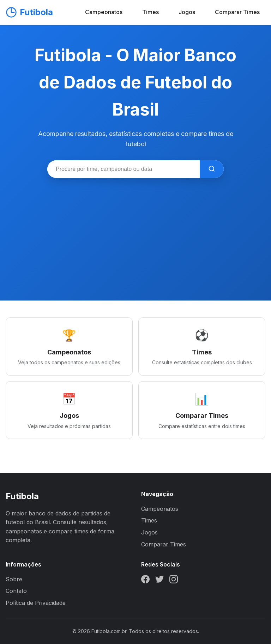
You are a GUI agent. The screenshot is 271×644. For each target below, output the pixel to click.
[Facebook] (145, 581)
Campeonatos (104, 12)
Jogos (187, 12)
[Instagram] (174, 581)
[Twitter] (159, 581)
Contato (16, 591)
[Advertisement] (135, 231)
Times (150, 12)
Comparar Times (237, 12)
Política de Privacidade (36, 603)
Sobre (14, 579)
